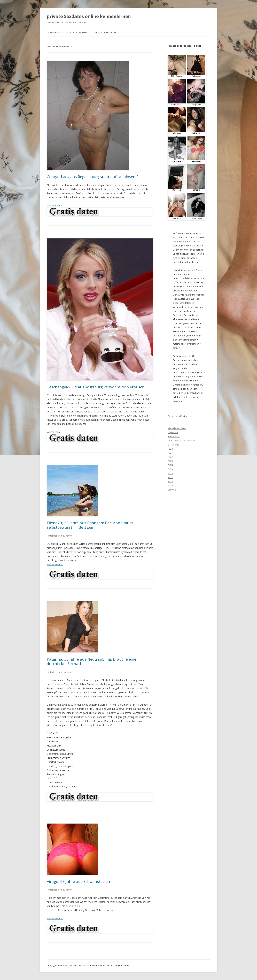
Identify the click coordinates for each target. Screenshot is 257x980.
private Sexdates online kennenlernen (89, 16)
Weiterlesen (55, 205)
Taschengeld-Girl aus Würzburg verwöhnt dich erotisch (96, 387)
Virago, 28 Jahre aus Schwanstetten (78, 881)
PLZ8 (170, 481)
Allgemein (173, 432)
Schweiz (172, 490)
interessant (174, 436)
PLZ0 (170, 449)
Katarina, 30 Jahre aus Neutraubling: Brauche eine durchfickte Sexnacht (92, 661)
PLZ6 (170, 473)
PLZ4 (170, 465)
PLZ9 (170, 486)
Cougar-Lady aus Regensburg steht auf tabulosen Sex (95, 177)
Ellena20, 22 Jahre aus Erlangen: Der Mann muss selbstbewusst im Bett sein (90, 525)
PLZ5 (170, 469)
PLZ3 (170, 461)
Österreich (173, 445)
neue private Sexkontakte (181, 441)
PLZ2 (170, 457)
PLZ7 (170, 477)
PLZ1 (170, 453)
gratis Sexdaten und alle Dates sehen (67, 32)
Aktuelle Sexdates (106, 32)
